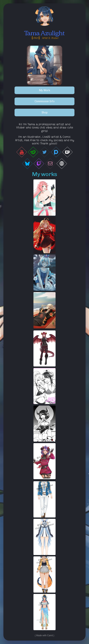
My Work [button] (44, 90)
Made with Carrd (44, 636)
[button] (22, 152)
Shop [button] (45, 113)
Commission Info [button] (45, 101)
